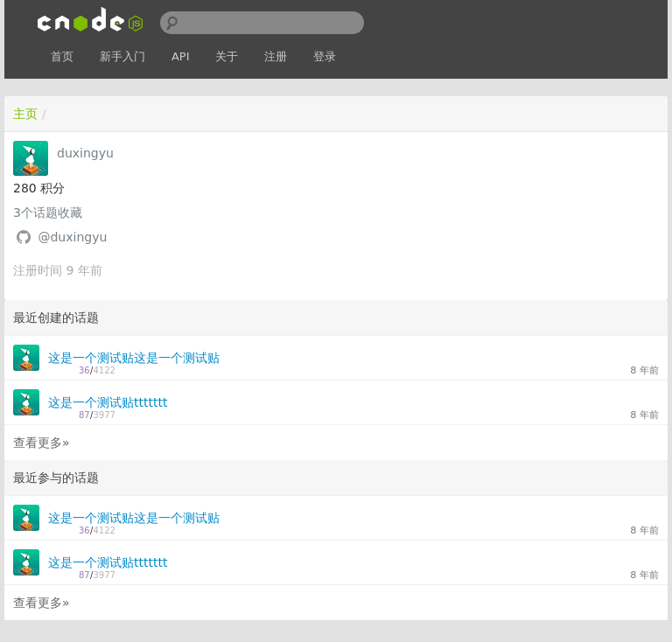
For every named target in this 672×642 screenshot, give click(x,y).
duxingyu (85, 153)
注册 (276, 56)
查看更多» (42, 443)
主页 (25, 114)
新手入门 (122, 56)
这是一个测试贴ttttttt (108, 402)
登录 (325, 56)
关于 (227, 56)
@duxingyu (72, 237)
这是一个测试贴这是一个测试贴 (134, 358)
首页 (62, 56)
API (181, 56)
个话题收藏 (48, 213)
